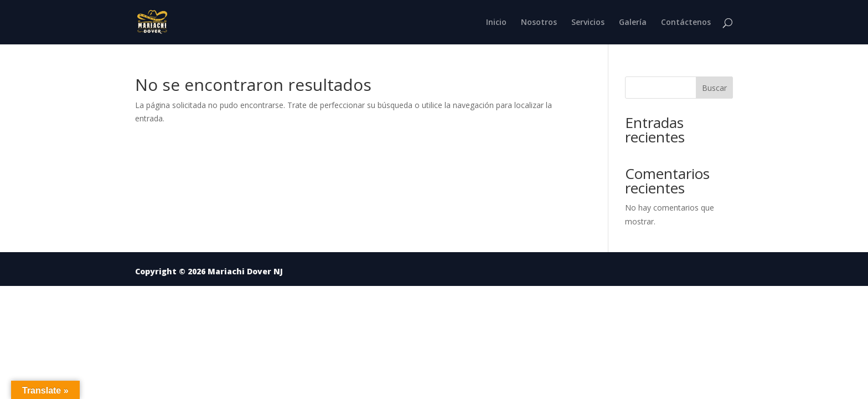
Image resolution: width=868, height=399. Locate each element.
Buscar (714, 88)
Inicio (496, 23)
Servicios (588, 23)
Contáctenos (686, 23)
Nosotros (539, 23)
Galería (633, 23)
